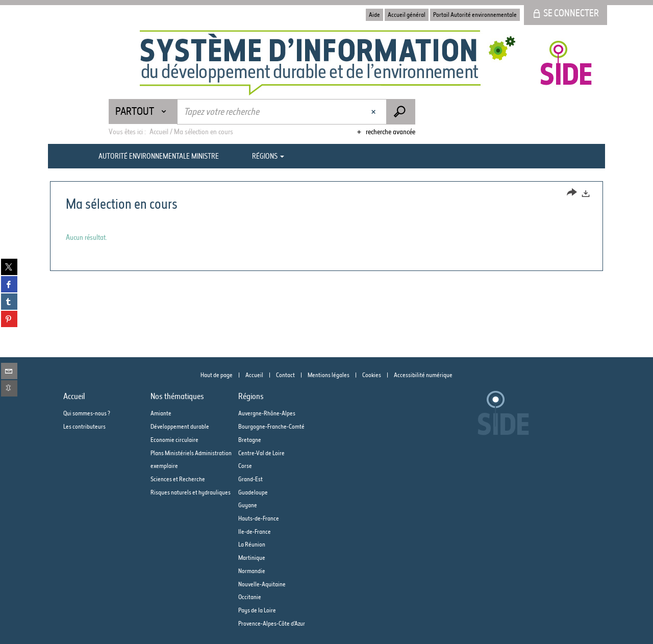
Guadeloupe (253, 492)
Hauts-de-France (259, 518)
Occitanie (250, 597)
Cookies (372, 375)
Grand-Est (250, 479)
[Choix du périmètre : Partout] (143, 112)
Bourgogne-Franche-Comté (271, 426)
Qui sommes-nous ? (87, 413)
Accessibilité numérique (423, 375)
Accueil (254, 375)
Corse (245, 466)
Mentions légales (329, 375)
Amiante (161, 413)
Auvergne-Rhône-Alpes (267, 413)
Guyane (248, 505)
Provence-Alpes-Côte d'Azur (272, 623)
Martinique (252, 558)
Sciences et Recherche (178, 479)
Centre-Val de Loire (261, 453)
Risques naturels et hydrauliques (191, 492)
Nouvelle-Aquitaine (262, 584)
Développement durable (180, 426)
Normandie (252, 571)
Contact (285, 375)
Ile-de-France (255, 531)
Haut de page (217, 375)
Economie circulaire (174, 440)
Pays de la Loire (257, 610)
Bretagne (250, 440)
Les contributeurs (84, 426)
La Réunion (252, 544)
